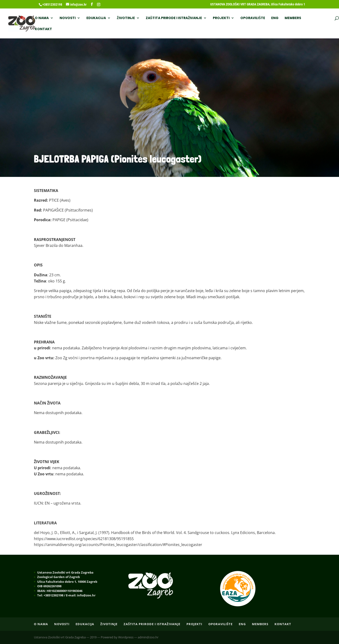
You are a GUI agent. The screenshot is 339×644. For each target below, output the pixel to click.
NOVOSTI (68, 18)
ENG (275, 18)
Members (293, 18)
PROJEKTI (221, 18)
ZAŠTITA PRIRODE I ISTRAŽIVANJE (174, 18)
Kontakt (43, 29)
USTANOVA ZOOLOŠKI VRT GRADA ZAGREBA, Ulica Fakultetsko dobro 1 (258, 4)
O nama (42, 18)
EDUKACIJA (96, 18)
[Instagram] (99, 4)
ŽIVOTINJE (126, 18)
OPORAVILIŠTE (253, 18)
